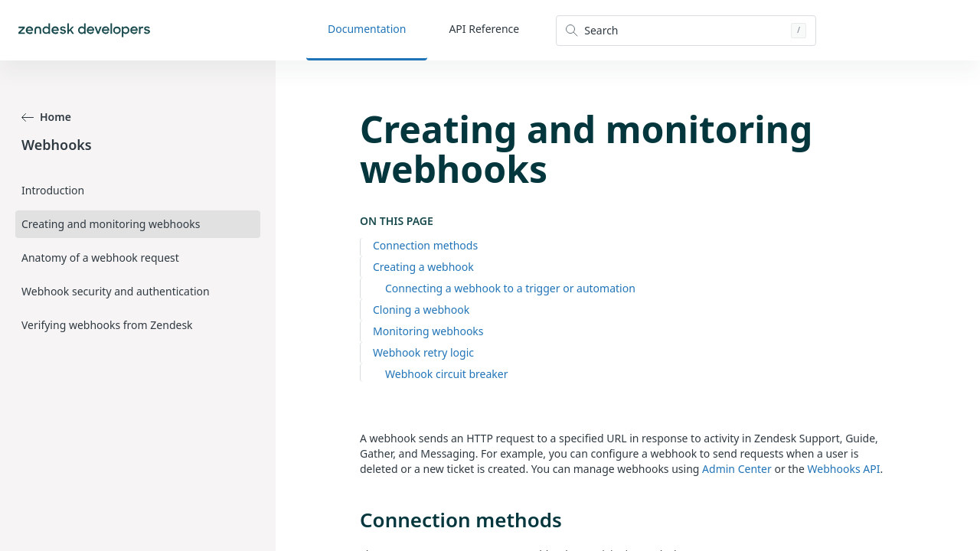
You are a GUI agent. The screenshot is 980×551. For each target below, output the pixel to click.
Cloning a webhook (421, 310)
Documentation (367, 29)
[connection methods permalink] (352, 520)
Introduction (53, 190)
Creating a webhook (423, 267)
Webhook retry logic (423, 352)
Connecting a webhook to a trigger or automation (510, 288)
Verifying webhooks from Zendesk (107, 325)
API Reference (484, 29)
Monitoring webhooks (428, 331)
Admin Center (737, 469)
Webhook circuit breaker (446, 374)
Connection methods (425, 245)
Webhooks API (844, 469)
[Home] (84, 30)
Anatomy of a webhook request (100, 258)
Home (46, 117)
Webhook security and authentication (116, 291)
